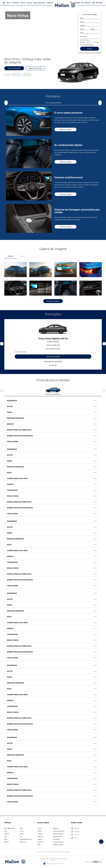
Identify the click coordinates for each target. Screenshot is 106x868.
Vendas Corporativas (59, 834)
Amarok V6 (23, 845)
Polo (6, 840)
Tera (5, 834)
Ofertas (40, 834)
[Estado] (84, 29)
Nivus (6, 842)
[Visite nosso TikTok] (86, 841)
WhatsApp (97, 42)
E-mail (90, 42)
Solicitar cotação (66, 130)
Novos (39, 832)
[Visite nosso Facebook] (16, 75)
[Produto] (90, 33)
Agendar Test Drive (35, 68)
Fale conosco (57, 842)
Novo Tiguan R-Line (10, 832)
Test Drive (40, 845)
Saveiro (22, 837)
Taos (21, 840)
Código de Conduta (58, 848)
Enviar (90, 49)
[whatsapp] (94, 42)
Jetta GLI (7, 837)
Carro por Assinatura (58, 845)
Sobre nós (40, 840)
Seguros (40, 842)
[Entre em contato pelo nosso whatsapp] (27, 75)
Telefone (83, 42)
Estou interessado (14, 68)
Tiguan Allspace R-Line (26, 842)
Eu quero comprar (53, 301)
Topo (101, 843)
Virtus (21, 832)
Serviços (40, 837)
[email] (87, 42)
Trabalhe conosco (58, 840)
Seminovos (56, 832)
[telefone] (81, 42)
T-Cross (22, 834)
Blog (39, 848)
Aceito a (88, 45)
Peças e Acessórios (58, 837)
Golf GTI (6, 845)
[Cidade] (95, 29)
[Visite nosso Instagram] (86, 832)
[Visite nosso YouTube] (86, 838)
